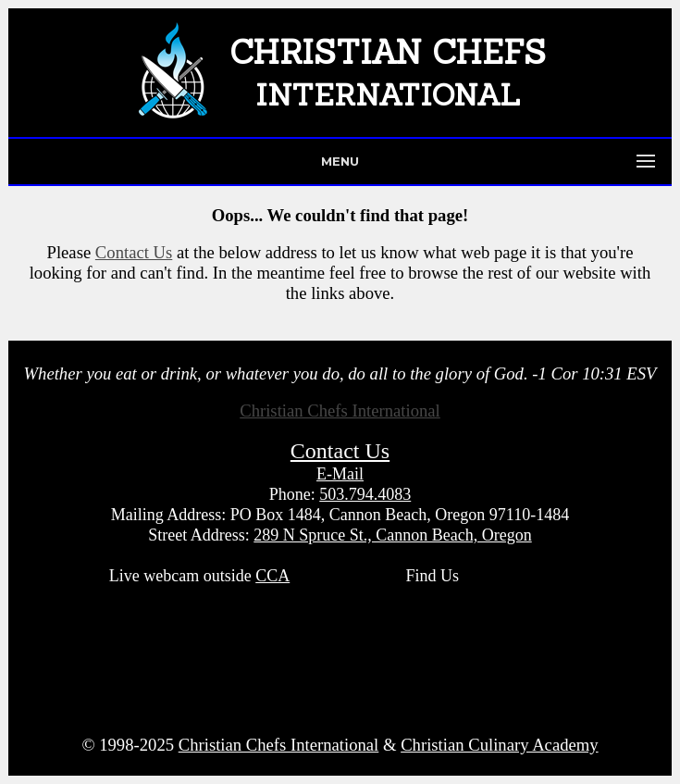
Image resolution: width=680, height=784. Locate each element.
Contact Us (134, 252)
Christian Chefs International (340, 411)
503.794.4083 (365, 494)
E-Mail (340, 474)
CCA (272, 576)
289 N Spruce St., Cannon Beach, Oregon (392, 535)
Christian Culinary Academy (499, 745)
